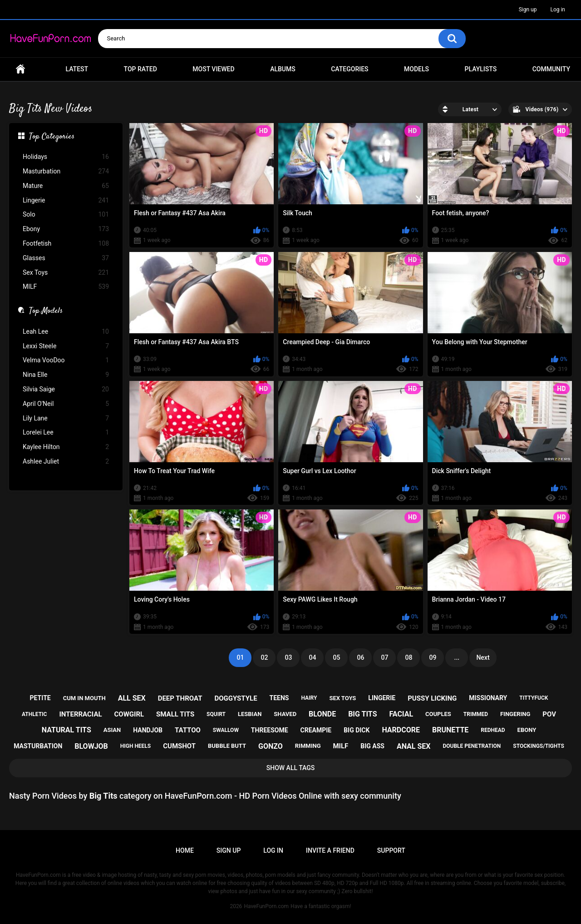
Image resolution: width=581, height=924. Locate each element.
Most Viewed (213, 69)
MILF (66, 287)
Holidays (66, 157)
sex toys (342, 698)
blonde (322, 714)
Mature (66, 186)
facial (401, 714)
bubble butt (227, 746)
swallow (226, 730)
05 (336, 657)
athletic (34, 714)
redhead (493, 730)
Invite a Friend (330, 850)
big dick (357, 730)
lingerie (382, 698)
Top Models (46, 311)
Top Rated (140, 69)
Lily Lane (66, 418)
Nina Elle (66, 375)
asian (112, 730)
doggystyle (236, 698)
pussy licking (432, 698)
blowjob (91, 746)
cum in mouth (84, 698)
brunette (450, 730)
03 (288, 657)
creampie (316, 730)
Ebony (66, 229)
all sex (132, 698)
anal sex (414, 746)
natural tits (66, 730)
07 (384, 657)
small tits (175, 714)
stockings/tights (539, 746)
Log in (558, 10)
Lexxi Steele (66, 346)
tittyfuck (534, 698)
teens (279, 698)
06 (360, 657)
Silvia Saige (66, 389)
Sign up (528, 10)
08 (409, 657)
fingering (515, 714)
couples (438, 714)
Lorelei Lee (66, 432)
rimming (308, 746)
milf (340, 746)
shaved (285, 714)
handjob (148, 730)
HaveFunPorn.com (266, 906)
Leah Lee (66, 332)
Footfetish (66, 244)
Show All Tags (291, 768)
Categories (350, 69)
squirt (216, 714)
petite (40, 698)
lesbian (250, 714)
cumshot (179, 746)
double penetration (472, 746)
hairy (309, 698)
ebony (527, 730)
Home (20, 69)
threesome (270, 730)
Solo (66, 215)
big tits (362, 714)
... (457, 657)
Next (483, 657)
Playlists (481, 69)
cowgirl (129, 714)
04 (312, 657)
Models (416, 69)
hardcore (401, 730)
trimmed (476, 714)
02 (264, 657)
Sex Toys (66, 273)
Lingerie (66, 200)
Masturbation (66, 171)
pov (549, 714)
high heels (135, 746)
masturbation (38, 746)
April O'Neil (66, 404)
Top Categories (52, 137)
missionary (488, 698)
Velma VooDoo (66, 360)
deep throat (180, 698)
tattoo (188, 730)
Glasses (66, 258)
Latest (77, 69)
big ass (372, 746)
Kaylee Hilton (66, 447)
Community (551, 69)
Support (391, 850)
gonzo (271, 746)
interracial (80, 714)
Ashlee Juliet (66, 462)
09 (433, 657)
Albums (283, 69)
